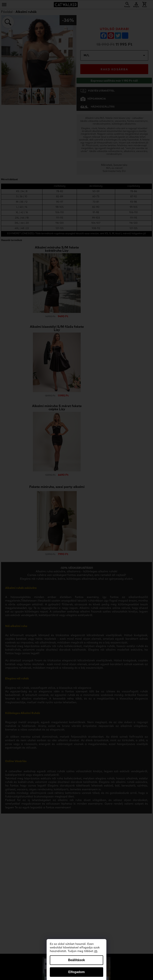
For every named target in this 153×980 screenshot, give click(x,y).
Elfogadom (77, 972)
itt (96, 951)
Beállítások (76, 960)
